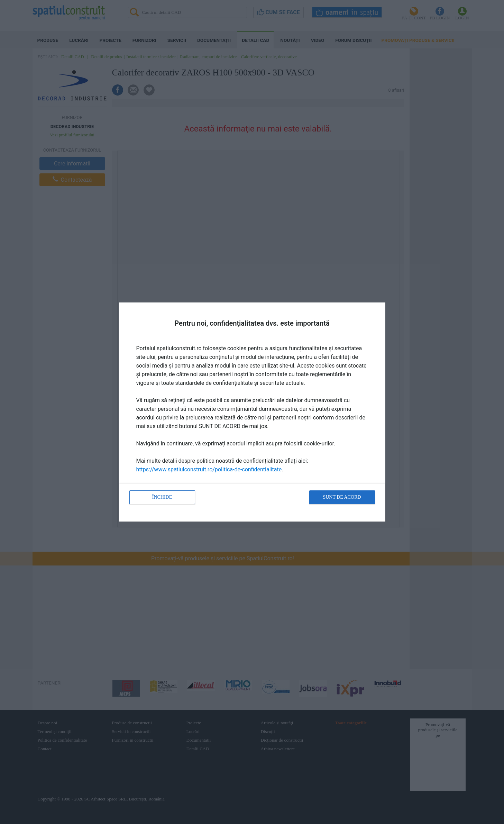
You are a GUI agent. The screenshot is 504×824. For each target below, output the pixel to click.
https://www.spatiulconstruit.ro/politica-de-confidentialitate (209, 469)
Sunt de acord (342, 497)
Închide (162, 497)
